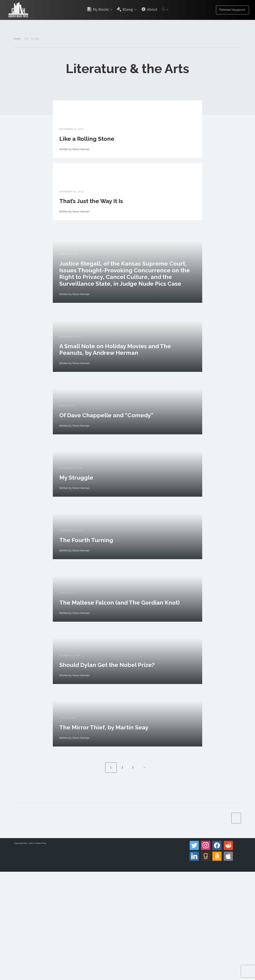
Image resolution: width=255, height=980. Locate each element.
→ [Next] (144, 875)
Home (18, 39)
